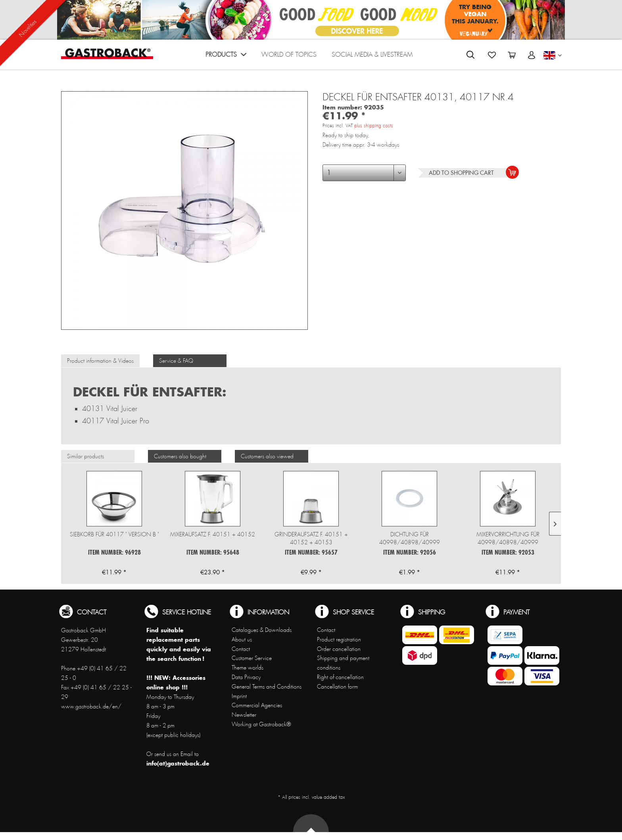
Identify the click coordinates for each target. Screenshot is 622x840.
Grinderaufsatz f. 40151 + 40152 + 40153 (311, 538)
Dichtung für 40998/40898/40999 (410, 538)
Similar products (85, 456)
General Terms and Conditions (267, 687)
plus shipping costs (374, 126)
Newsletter (244, 715)
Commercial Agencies (257, 705)
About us (242, 639)
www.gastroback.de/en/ (91, 706)
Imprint (239, 696)
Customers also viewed (267, 456)
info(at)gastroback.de (178, 763)
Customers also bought (180, 456)
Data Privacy (246, 677)
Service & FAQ (176, 361)
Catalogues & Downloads (262, 630)
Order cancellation (339, 649)
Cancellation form (337, 687)
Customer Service (252, 658)
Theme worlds (248, 668)
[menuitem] (226, 56)
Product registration (339, 639)
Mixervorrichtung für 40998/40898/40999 (508, 538)
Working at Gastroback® (261, 724)
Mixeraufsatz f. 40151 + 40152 (213, 534)
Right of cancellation (340, 677)
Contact (241, 649)
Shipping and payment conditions (343, 663)
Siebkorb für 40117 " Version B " (114, 534)
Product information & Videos (100, 361)
